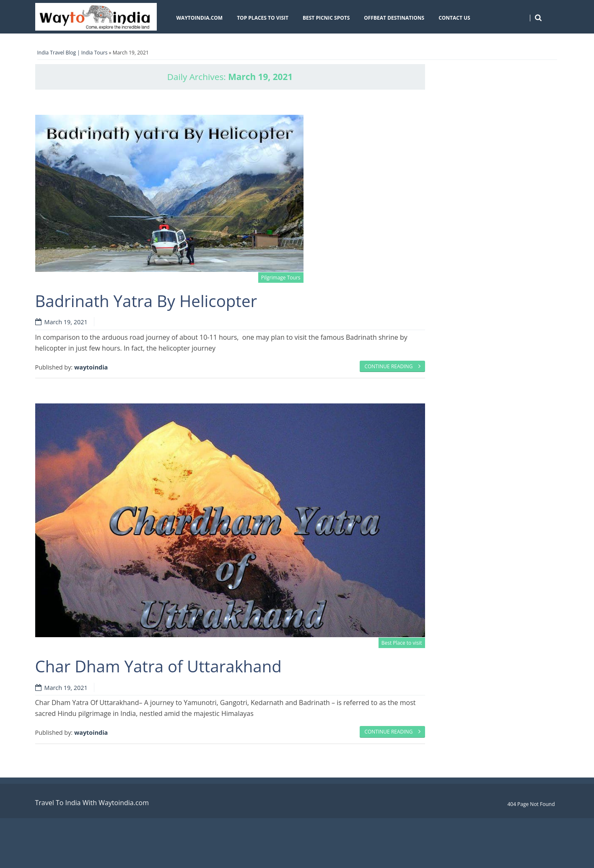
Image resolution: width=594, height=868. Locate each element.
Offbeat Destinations (394, 18)
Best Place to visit (402, 643)
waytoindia (91, 367)
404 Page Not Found (531, 804)
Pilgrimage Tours (281, 278)
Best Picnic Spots (326, 18)
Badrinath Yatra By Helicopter (146, 301)
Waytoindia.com (200, 18)
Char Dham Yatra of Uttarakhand (158, 666)
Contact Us (454, 18)
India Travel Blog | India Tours (73, 53)
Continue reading (392, 366)
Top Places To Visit (263, 18)
